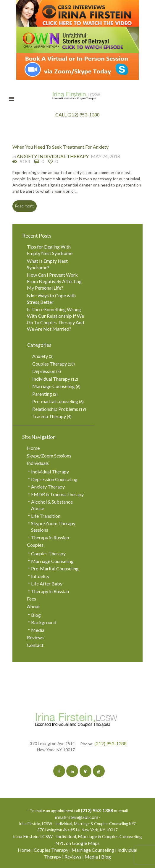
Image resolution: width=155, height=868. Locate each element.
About (33, 606)
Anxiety (27, 156)
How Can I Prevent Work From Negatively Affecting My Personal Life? (54, 281)
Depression (44, 371)
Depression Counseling (54, 479)
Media (38, 630)
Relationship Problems (55, 409)
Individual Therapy (63, 156)
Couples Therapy (50, 364)
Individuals (38, 463)
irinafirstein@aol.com (76, 817)
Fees (32, 599)
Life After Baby (47, 584)
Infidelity (40, 576)
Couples (35, 545)
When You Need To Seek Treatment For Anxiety (60, 147)
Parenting (42, 394)
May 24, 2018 (105, 156)
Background (44, 622)
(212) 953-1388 (110, 743)
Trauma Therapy (49, 416)
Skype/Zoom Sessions (49, 456)
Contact (35, 645)
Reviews (35, 637)
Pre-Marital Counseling (55, 568)
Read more (24, 206)
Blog (36, 615)
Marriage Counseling (54, 386)
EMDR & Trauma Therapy (57, 494)
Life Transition (46, 516)
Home (33, 448)
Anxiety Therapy (48, 487)
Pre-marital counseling (55, 401)
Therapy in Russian (50, 537)
